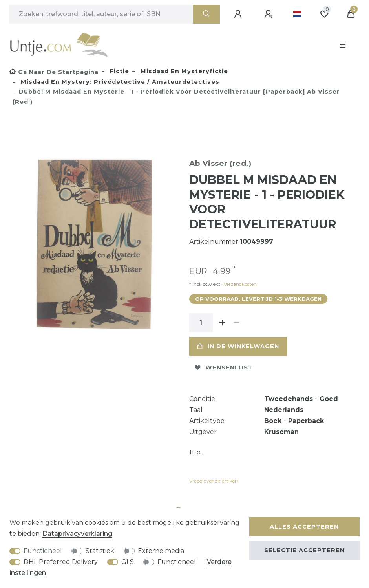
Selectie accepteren (304, 550)
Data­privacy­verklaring (77, 534)
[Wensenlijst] (324, 14)
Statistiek (100, 551)
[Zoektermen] (101, 14)
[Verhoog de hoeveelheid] (222, 323)
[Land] (297, 14)
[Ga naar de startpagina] (54, 72)
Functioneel (43, 551)
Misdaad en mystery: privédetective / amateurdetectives (119, 82)
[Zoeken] (206, 14)
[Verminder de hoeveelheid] (236, 323)
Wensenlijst (224, 367)
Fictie (119, 71)
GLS (128, 562)
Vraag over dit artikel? (214, 481)
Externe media (161, 551)
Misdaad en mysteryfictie (183, 71)
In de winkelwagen (238, 346)
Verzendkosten (240, 284)
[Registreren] (269, 14)
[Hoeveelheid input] (201, 323)
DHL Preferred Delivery (61, 562)
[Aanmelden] (239, 14)
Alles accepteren (304, 527)
